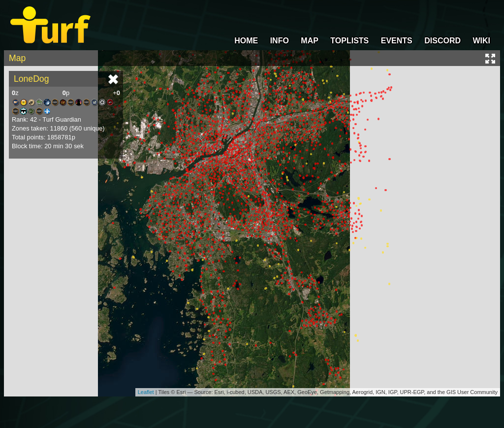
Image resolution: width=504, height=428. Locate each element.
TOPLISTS (349, 41)
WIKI (481, 41)
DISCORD (442, 41)
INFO (280, 41)
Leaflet (146, 392)
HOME (246, 41)
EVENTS (397, 41)
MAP (310, 41)
